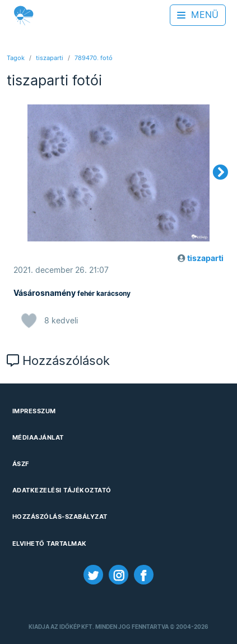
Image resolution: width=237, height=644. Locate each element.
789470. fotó (94, 58)
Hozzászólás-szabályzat (60, 517)
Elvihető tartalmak (50, 543)
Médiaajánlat (38, 437)
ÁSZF (21, 464)
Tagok (16, 58)
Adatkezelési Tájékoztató (62, 490)
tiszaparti (50, 58)
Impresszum (34, 411)
